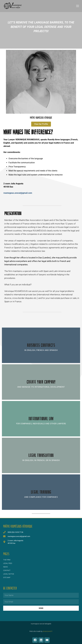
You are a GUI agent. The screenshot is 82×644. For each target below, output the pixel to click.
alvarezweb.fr (48, 631)
